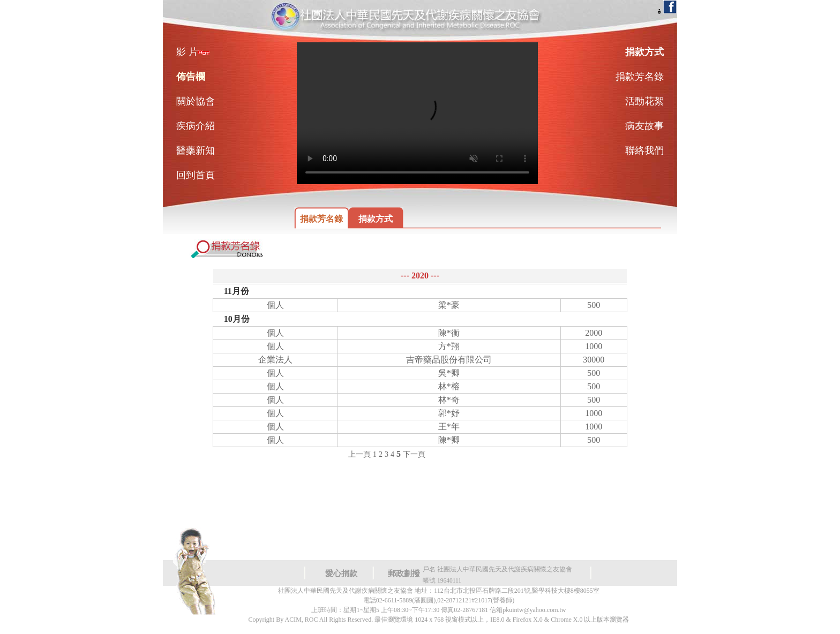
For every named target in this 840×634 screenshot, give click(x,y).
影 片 (193, 52)
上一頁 (359, 454)
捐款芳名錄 (321, 219)
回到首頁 (196, 175)
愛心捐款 (341, 573)
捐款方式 (376, 219)
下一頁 (414, 454)
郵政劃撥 (404, 573)
